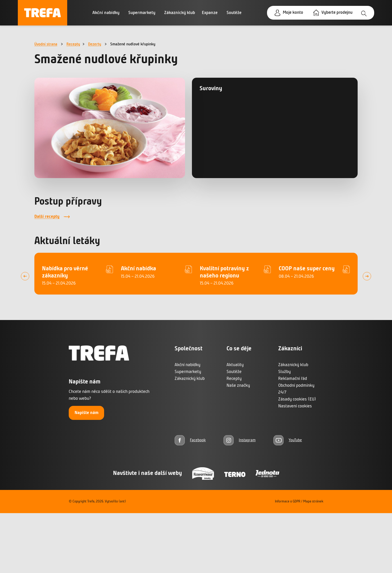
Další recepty (47, 217)
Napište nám (87, 413)
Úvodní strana (46, 44)
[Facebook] (190, 440)
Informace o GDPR (288, 502)
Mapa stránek (313, 502)
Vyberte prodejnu (336, 13)
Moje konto (291, 13)
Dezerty (95, 44)
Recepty (73, 44)
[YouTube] (288, 440)
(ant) (122, 502)
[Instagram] (240, 440)
